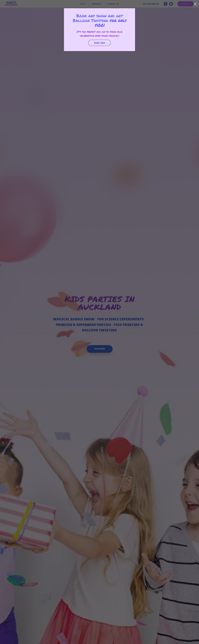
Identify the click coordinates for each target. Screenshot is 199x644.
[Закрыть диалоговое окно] (195, 4)
